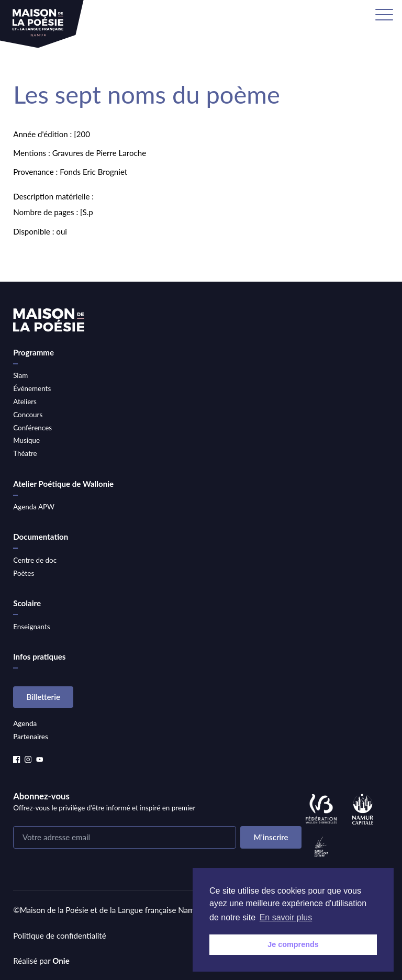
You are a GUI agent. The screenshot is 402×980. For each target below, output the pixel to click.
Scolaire (27, 603)
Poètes (24, 573)
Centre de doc (35, 560)
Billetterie (43, 697)
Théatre (25, 453)
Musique (26, 440)
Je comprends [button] (293, 944)
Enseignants (31, 627)
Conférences (32, 428)
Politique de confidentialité (60, 936)
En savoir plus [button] (286, 917)
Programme (33, 352)
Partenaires (31, 737)
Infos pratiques (39, 656)
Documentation (41, 537)
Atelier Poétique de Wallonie (63, 484)
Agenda (25, 723)
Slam (20, 375)
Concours (28, 415)
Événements (32, 388)
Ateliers (25, 402)
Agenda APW (34, 507)
